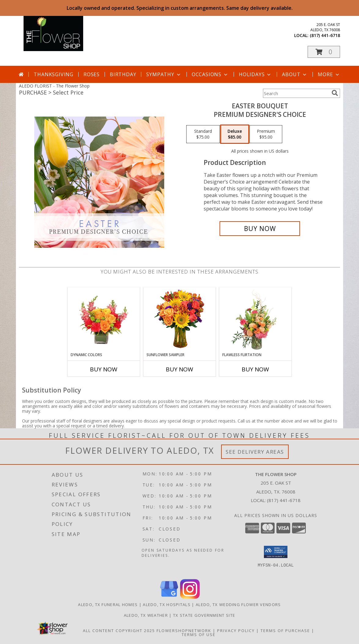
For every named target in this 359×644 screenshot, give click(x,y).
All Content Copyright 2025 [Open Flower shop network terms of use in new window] (119, 631)
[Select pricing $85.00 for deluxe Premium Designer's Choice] (235, 134)
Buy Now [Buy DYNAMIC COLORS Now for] (104, 369)
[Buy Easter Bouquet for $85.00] (260, 229)
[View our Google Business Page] (169, 597)
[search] (335, 93)
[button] (324, 52)
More (329, 74)
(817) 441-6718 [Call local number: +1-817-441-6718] (325, 35)
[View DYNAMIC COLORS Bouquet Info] (104, 320)
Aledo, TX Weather (146, 615)
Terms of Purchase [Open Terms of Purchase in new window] (285, 631)
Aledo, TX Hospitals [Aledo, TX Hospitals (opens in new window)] (167, 605)
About (295, 74)
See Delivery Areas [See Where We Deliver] (255, 452)
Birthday (123, 74)
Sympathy (164, 74)
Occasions (210, 74)
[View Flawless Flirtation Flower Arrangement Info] (255, 320)
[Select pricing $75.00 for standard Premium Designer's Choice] (203, 134)
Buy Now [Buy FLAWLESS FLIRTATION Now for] (255, 369)
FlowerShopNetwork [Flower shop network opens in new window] (184, 631)
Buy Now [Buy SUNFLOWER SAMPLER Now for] (179, 369)
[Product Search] (296, 93)
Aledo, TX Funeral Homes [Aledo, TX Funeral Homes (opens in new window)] (108, 605)
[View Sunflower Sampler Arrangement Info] (180, 320)
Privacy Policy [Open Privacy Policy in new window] (236, 631)
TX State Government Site (204, 615)
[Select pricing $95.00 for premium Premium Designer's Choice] (266, 134)
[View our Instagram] (190, 597)
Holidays (255, 74)
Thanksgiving (54, 74)
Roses (92, 74)
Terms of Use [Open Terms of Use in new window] (199, 635)
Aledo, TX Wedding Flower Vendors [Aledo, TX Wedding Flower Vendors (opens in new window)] (238, 605)
